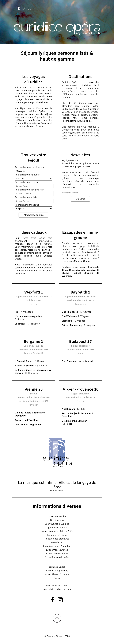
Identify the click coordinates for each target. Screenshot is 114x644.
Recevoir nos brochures (57, 539)
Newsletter (57, 542)
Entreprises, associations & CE (57, 531)
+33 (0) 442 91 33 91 (57, 586)
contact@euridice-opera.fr (57, 589)
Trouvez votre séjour (57, 516)
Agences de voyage (57, 528)
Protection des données (57, 557)
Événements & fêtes (57, 550)
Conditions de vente (57, 554)
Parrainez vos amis (57, 535)
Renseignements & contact (57, 546)
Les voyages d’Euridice (57, 524)
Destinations (57, 520)
